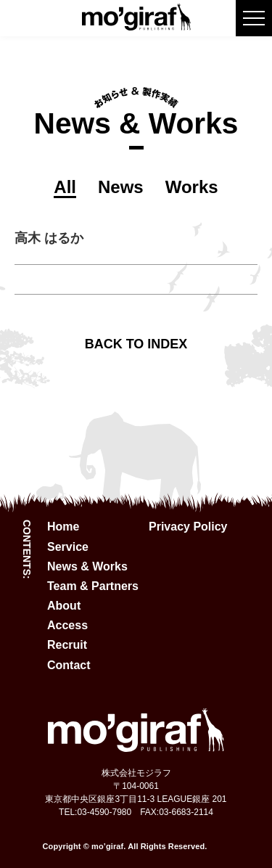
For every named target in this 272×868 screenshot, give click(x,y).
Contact (69, 665)
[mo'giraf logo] (136, 24)
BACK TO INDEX (136, 344)
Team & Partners (93, 586)
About (64, 606)
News (121, 187)
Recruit (67, 645)
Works (192, 187)
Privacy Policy (188, 527)
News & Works (87, 566)
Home (63, 527)
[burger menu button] (254, 18)
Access (67, 625)
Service (68, 547)
